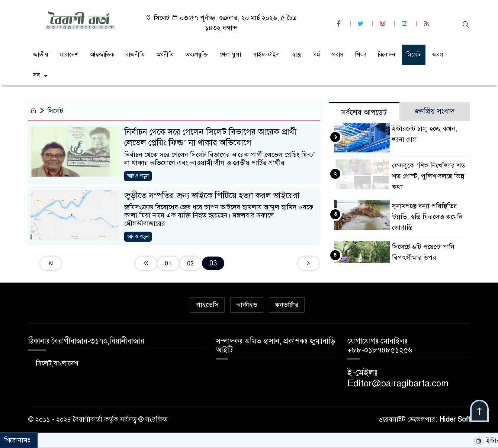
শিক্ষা (361, 55)
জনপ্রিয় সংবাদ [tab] (435, 111)
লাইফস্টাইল (266, 55)
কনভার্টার (287, 305)
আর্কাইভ (247, 305)
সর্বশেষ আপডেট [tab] (364, 112)
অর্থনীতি (165, 55)
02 (190, 263)
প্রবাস (338, 55)
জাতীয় (41, 55)
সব (36, 75)
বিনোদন (386, 55)
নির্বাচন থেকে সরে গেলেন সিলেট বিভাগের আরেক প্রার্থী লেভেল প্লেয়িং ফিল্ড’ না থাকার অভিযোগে (210, 137)
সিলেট (414, 55)
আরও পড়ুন (138, 176)
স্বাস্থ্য (297, 55)
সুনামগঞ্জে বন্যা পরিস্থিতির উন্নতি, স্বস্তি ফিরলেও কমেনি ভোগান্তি (427, 217)
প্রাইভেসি (207, 305)
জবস (438, 55)
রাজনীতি (135, 55)
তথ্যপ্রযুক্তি (197, 55)
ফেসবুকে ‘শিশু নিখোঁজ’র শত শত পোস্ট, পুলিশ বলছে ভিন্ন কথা (429, 176)
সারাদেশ (69, 55)
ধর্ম (317, 55)
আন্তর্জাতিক (102, 55)
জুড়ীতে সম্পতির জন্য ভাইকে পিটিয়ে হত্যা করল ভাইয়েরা (212, 195)
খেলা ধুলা (230, 55)
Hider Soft (455, 419)
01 (168, 263)
